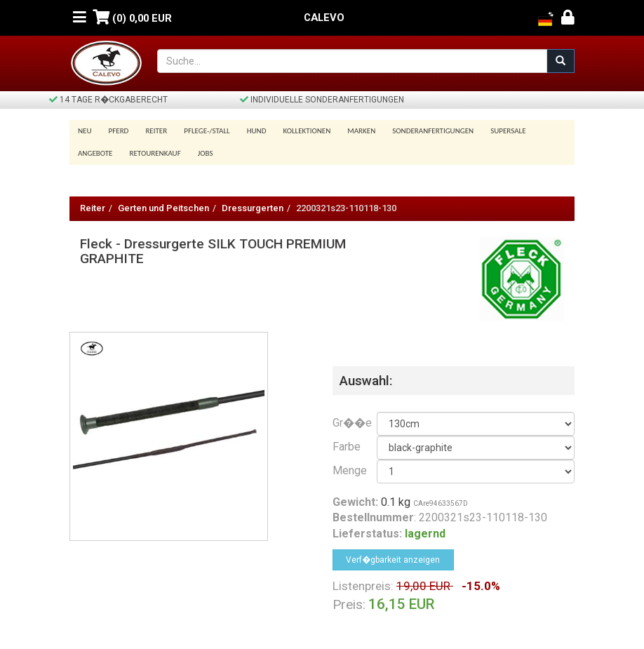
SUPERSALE (508, 131)
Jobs (206, 153)
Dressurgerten (253, 208)
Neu (85, 131)
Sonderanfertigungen (433, 131)
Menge (344, 470)
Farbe (344, 447)
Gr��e (344, 423)
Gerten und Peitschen (163, 208)
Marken (361, 131)
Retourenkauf (155, 153)
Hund (257, 131)
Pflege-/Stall (207, 131)
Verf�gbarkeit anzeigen (393, 560)
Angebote (95, 153)
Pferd (119, 131)
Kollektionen (307, 131)
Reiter (156, 131)
